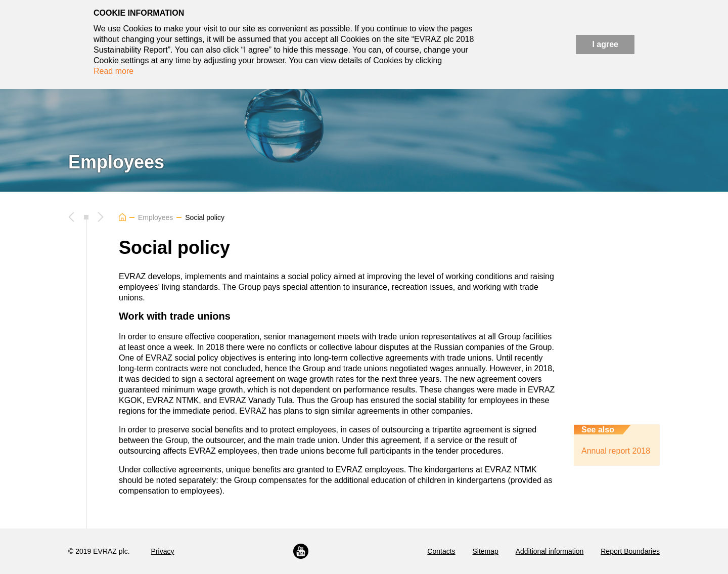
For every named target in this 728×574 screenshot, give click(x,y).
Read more (113, 71)
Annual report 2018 (616, 451)
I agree (605, 44)
